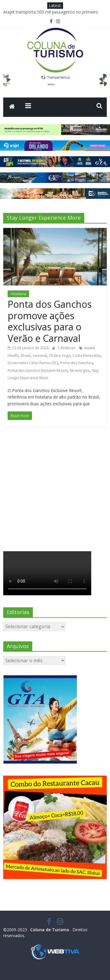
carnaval (40, 355)
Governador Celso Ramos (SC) (33, 363)
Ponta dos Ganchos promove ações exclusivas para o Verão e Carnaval (50, 321)
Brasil (26, 355)
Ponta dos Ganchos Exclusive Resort (38, 370)
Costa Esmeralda (87, 355)
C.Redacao (67, 348)
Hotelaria (18, 294)
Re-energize (80, 370)
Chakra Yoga (60, 355)
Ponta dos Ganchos (76, 363)
